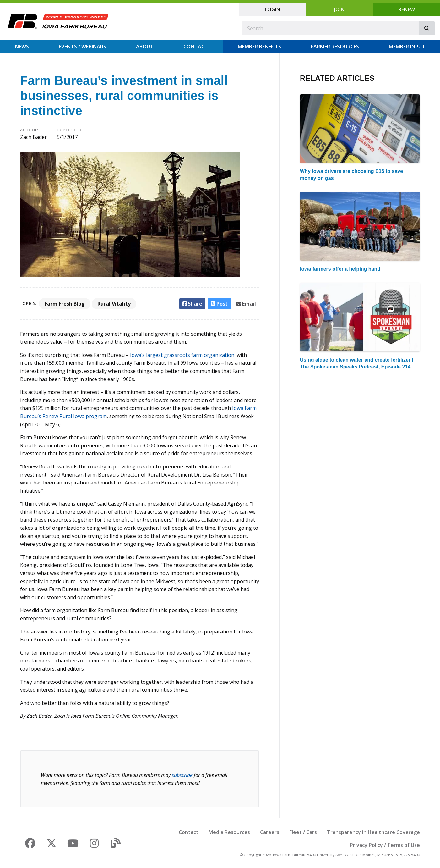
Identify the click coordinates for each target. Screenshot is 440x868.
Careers (270, 832)
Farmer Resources (335, 47)
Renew (407, 9)
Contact (196, 47)
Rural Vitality (114, 304)
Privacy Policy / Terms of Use (385, 845)
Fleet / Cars (303, 832)
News (22, 47)
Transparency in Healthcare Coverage (373, 832)
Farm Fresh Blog (65, 304)
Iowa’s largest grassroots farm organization (182, 355)
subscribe (182, 775)
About (145, 47)
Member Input (407, 47)
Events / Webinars (82, 47)
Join (339, 9)
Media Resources (229, 832)
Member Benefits (259, 47)
